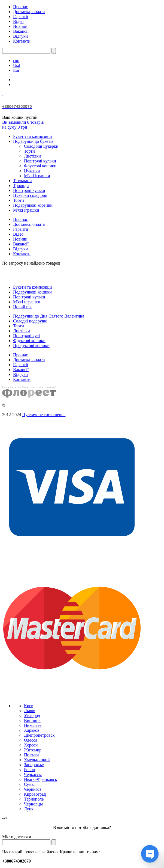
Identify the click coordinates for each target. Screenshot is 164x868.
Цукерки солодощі (30, 195)
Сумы (29, 784)
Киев (29, 706)
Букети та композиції (33, 136)
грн (16, 60)
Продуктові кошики (31, 346)
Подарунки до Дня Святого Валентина (49, 316)
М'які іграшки (37, 176)
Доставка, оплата (29, 12)
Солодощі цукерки (41, 146)
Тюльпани (22, 181)
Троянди (21, 186)
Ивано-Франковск (41, 779)
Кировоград (35, 794)
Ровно (30, 770)
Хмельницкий (37, 760)
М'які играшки (27, 302)
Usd (17, 65)
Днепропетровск (39, 735)
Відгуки (20, 36)
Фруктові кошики (40, 166)
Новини (20, 26)
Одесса (31, 740)
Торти (29, 151)
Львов (30, 711)
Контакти (22, 41)
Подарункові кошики (32, 292)
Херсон (31, 745)
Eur (16, 70)
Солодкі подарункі (30, 321)
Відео (18, 21)
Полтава (32, 755)
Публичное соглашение (44, 415)
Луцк (29, 809)
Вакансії (21, 31)
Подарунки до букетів (33, 141)
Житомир (33, 750)
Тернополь (34, 799)
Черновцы (33, 804)
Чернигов (33, 789)
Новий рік (22, 307)
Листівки (32, 156)
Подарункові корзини (33, 205)
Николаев (33, 725)
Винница (32, 720)
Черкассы (33, 774)
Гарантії (21, 17)
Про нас (20, 7)
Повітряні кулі (26, 336)
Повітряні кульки (40, 161)
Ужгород (32, 716)
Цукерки (32, 171)
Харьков (32, 730)
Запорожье (34, 765)
